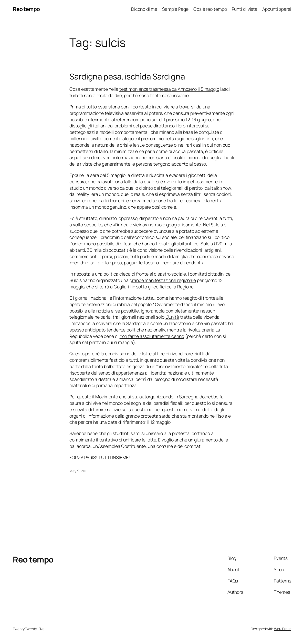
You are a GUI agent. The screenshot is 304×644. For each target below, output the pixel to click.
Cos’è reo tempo (210, 9)
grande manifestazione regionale (163, 280)
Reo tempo (26, 9)
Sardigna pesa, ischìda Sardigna (127, 77)
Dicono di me (144, 9)
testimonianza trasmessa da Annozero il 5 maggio (169, 89)
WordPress (283, 629)
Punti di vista (245, 9)
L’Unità (172, 317)
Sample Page (175, 9)
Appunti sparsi (277, 9)
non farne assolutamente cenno (152, 336)
